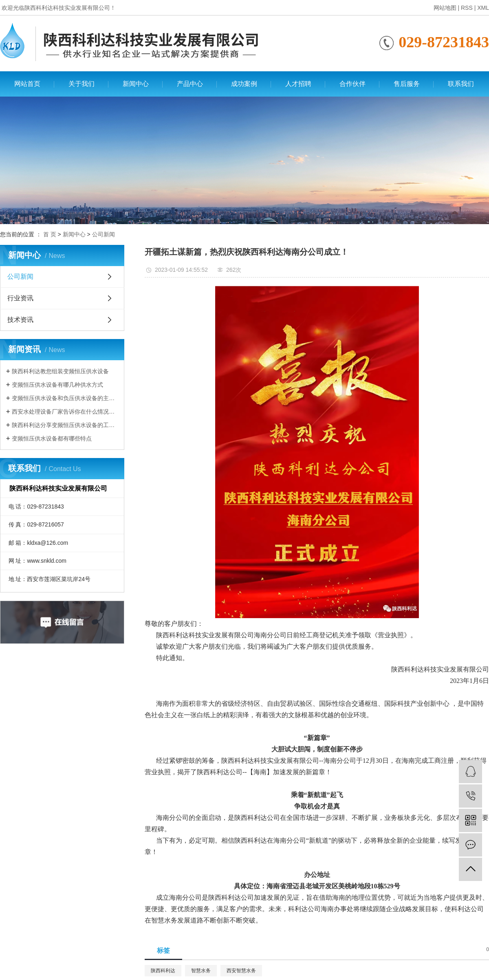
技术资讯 (20, 320)
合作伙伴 (352, 84)
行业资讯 (20, 298)
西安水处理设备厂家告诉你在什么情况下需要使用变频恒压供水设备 (65, 412)
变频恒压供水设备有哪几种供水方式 (57, 385)
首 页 (50, 234)
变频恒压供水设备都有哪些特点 (52, 438)
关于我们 (81, 84)
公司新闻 (104, 234)
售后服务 (407, 84)
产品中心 (190, 84)
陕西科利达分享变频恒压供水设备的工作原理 (65, 425)
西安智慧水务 (241, 971)
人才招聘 (298, 84)
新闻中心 (136, 84)
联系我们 (461, 84)
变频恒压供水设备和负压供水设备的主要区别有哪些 (65, 398)
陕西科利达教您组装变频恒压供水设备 (60, 371)
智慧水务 (201, 971)
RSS (467, 8)
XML (483, 8)
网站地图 (445, 8)
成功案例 (244, 84)
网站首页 (27, 84)
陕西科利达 (163, 971)
